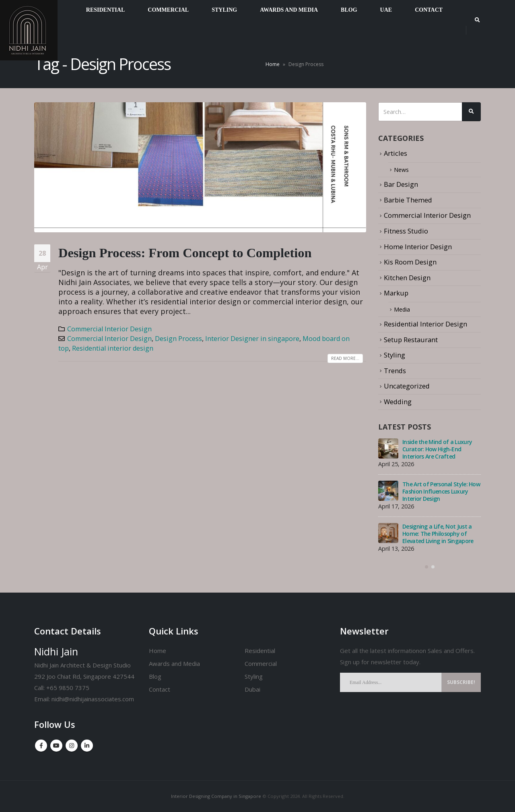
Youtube (56, 746)
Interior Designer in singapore (252, 339)
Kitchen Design (407, 278)
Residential (260, 651)
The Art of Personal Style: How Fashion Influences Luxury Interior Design (441, 491)
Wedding (398, 402)
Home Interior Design (418, 247)
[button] (426, 567)
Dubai (252, 689)
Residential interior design (113, 348)
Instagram (72, 746)
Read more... (345, 358)
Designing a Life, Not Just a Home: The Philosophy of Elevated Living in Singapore (438, 534)
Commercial (261, 663)
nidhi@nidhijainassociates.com (93, 699)
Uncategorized (407, 386)
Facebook (41, 746)
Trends (395, 371)
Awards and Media (174, 663)
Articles (396, 153)
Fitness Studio (406, 231)
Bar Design (401, 185)
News (403, 170)
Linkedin (87, 746)
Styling (394, 355)
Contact (160, 689)
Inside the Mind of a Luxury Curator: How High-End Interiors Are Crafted (437, 449)
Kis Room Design (410, 262)
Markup (396, 293)
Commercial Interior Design (109, 329)
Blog (155, 676)
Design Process (178, 339)
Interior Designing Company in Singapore (216, 796)
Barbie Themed (408, 200)
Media (404, 309)
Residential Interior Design (425, 324)
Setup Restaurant (411, 340)
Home (273, 64)
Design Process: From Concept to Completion (185, 253)
